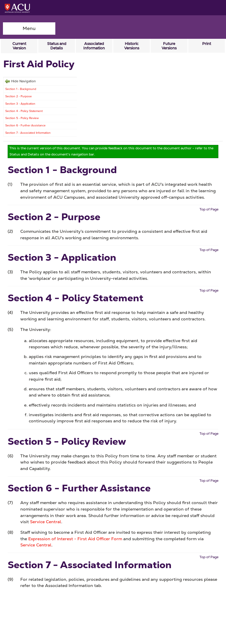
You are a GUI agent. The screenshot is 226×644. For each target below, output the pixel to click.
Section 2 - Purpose (19, 96)
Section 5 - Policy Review (22, 118)
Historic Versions (132, 46)
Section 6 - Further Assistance (25, 125)
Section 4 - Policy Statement (24, 111)
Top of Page (209, 209)
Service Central (46, 522)
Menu (29, 28)
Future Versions (169, 46)
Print (207, 44)
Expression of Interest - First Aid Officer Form (75, 539)
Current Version (19, 46)
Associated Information (94, 46)
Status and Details (57, 46)
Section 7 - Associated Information (28, 133)
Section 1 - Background (21, 89)
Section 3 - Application (20, 104)
